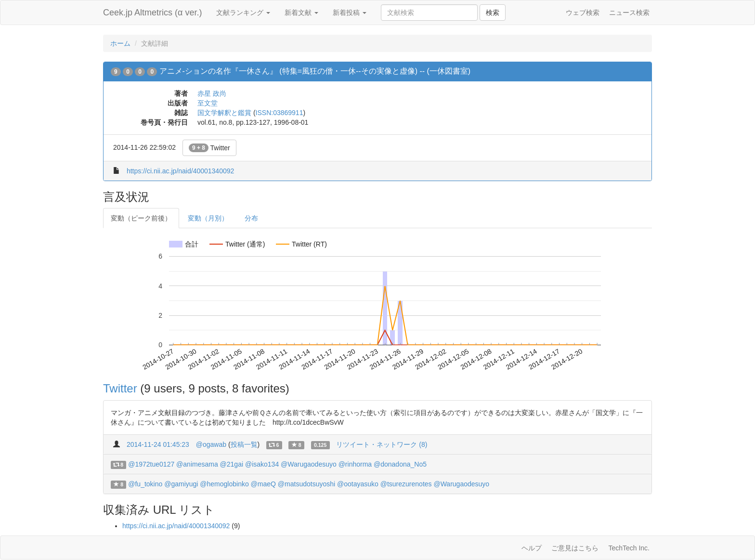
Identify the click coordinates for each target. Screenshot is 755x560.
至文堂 (208, 103)
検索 (493, 13)
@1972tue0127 (151, 464)
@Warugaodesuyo (309, 464)
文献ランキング (243, 13)
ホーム (120, 43)
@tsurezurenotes (406, 484)
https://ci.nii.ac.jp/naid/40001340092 (180, 171)
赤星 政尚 (212, 93)
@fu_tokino (145, 484)
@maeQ (263, 484)
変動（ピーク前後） (141, 218)
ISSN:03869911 (280, 113)
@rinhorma (355, 464)
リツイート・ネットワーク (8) (382, 444)
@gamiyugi (181, 484)
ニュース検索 (629, 13)
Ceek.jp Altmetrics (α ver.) (152, 13)
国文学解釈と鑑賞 (224, 113)
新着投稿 (350, 13)
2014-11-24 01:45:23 (158, 444)
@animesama (197, 464)
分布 (251, 218)
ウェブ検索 (583, 13)
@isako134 (262, 464)
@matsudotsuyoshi (306, 484)
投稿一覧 (244, 444)
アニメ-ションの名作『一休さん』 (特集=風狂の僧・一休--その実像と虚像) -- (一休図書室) (315, 71)
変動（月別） (208, 218)
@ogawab (211, 444)
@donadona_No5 (400, 464)
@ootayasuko (358, 484)
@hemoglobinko (224, 484)
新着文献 (301, 13)
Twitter (209, 148)
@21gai (232, 464)
